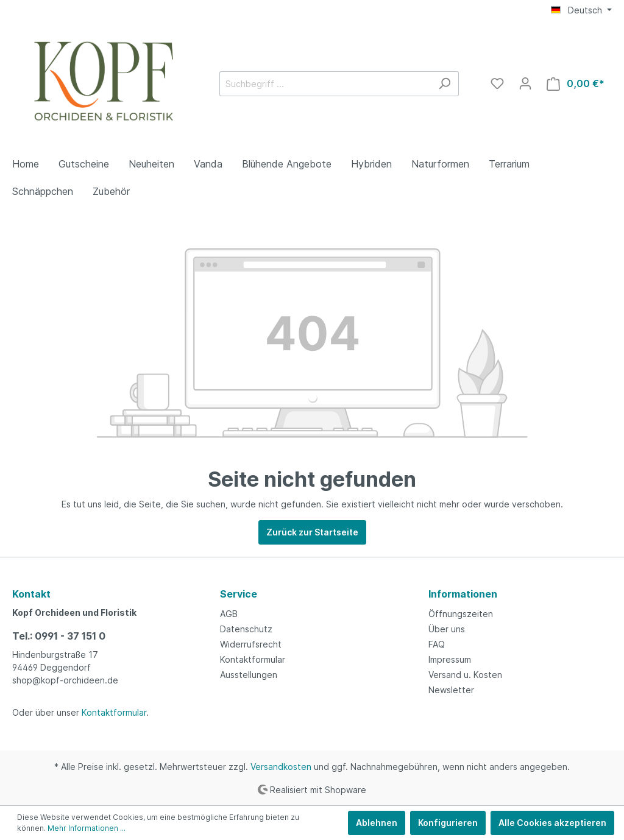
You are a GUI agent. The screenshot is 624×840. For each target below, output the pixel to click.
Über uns (447, 629)
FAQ (437, 644)
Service (239, 594)
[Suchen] (445, 84)
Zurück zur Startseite (312, 532)
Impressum (450, 659)
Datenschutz (246, 629)
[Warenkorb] (576, 84)
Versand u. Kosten (465, 675)
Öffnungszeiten (461, 614)
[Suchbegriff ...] (325, 84)
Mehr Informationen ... (87, 828)
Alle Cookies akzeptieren (552, 823)
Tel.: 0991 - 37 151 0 (59, 636)
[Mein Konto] (525, 83)
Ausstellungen (249, 675)
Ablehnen (377, 823)
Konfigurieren (448, 823)
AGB (229, 614)
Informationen (463, 594)
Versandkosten (281, 767)
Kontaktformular (114, 712)
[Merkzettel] (497, 83)
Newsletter (451, 690)
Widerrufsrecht (251, 644)
